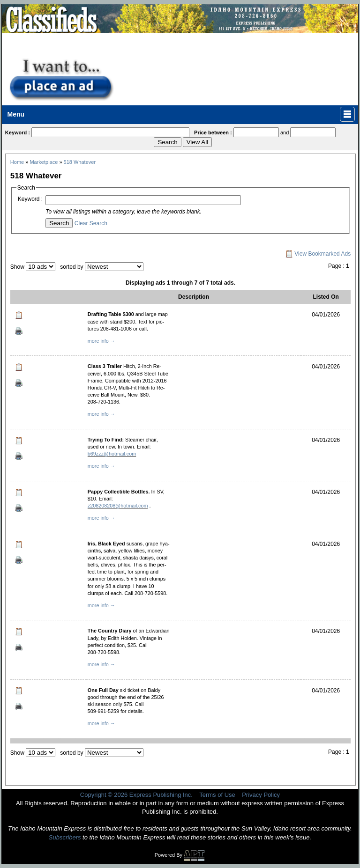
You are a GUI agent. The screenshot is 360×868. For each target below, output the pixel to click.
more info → (101, 341)
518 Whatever (80, 162)
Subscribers (65, 837)
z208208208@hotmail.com (118, 506)
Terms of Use (217, 795)
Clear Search (91, 223)
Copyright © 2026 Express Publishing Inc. (136, 795)
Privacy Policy (261, 795)
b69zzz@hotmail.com (112, 454)
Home (17, 162)
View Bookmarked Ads (318, 254)
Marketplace (44, 162)
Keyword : (30, 199)
